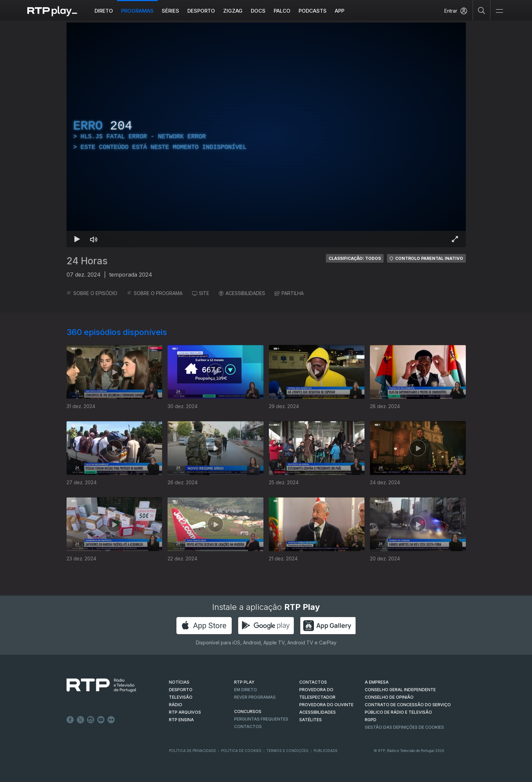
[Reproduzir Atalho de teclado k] (77, 239)
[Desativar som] (94, 239)
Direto (104, 11)
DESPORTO (181, 690)
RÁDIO (176, 705)
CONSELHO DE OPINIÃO (389, 697)
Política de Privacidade (192, 751)
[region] (266, 135)
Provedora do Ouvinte (326, 705)
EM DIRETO (246, 690)
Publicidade (326, 751)
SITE (201, 293)
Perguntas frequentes (261, 719)
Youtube (101, 720)
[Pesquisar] (482, 10)
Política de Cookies (241, 751)
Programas (137, 11)
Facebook (70, 720)
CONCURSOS (248, 711)
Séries (170, 11)
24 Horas (87, 261)
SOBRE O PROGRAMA (155, 293)
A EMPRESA (377, 682)
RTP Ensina (181, 720)
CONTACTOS (313, 682)
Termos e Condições (287, 751)
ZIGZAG (233, 11)
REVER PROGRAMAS (255, 697)
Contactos (248, 727)
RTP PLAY (244, 682)
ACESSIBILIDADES (242, 293)
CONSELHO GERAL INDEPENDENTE (400, 690)
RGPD (371, 720)
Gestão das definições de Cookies (404, 727)
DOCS (258, 11)
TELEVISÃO (181, 697)
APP (340, 11)
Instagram (91, 720)
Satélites (311, 720)
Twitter (81, 720)
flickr (111, 720)
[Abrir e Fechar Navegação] (499, 11)
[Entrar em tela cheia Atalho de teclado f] (455, 239)
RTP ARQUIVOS (185, 712)
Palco (282, 11)
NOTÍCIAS (179, 682)
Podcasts (313, 11)
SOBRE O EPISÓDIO (92, 293)
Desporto (201, 11)
